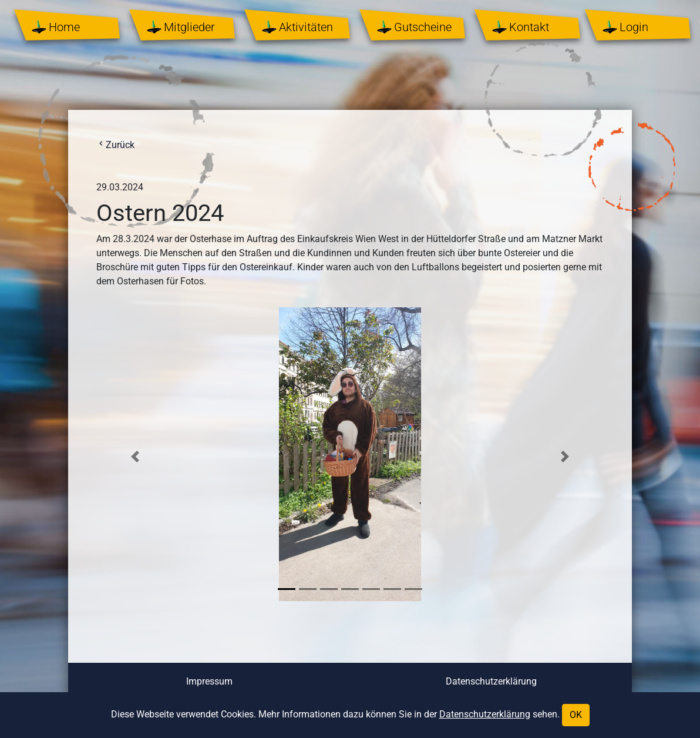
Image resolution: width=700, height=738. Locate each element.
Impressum (209, 681)
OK (576, 715)
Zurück (115, 145)
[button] (135, 456)
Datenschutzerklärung (491, 681)
